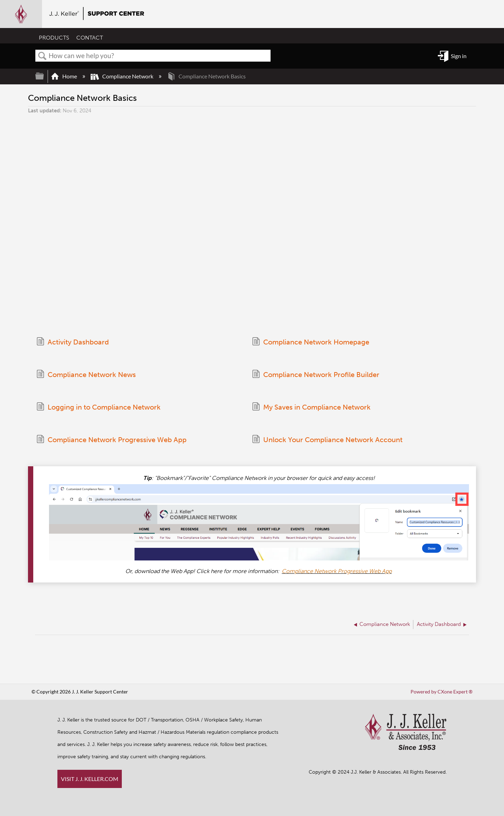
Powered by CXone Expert (442, 692)
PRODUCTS (54, 38)
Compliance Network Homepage (311, 342)
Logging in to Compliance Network (99, 407)
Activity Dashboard (73, 342)
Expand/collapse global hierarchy (44, 76)
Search (42, 56)
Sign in (459, 56)
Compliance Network (122, 76)
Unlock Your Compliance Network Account (327, 440)
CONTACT (90, 38)
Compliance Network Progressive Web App (111, 440)
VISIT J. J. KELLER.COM (90, 779)
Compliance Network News (86, 375)
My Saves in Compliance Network (311, 407)
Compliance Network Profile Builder (316, 375)
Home (64, 76)
